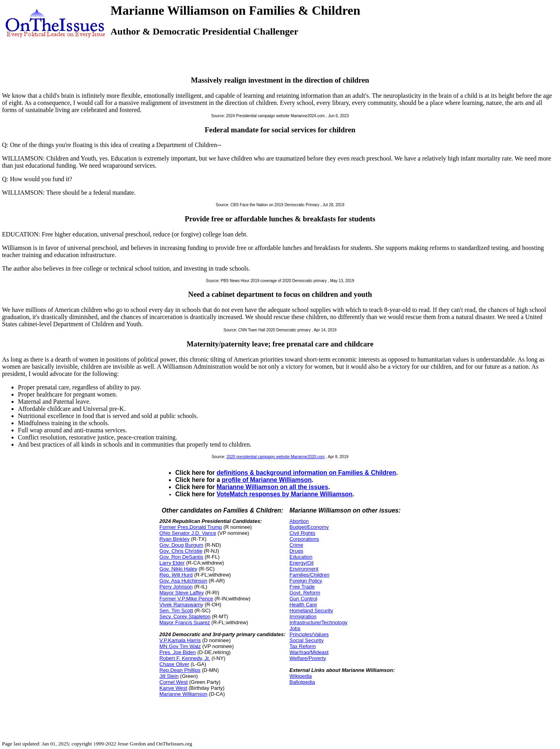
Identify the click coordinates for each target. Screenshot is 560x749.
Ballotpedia (302, 682)
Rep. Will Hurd (176, 575)
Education (301, 557)
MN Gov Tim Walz (180, 646)
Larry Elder (172, 563)
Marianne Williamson (183, 694)
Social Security (306, 640)
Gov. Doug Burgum (181, 545)
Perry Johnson (176, 587)
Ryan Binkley (174, 539)
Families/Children (309, 575)
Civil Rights (302, 533)
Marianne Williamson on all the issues (272, 487)
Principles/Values (309, 634)
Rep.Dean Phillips (180, 670)
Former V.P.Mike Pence (186, 599)
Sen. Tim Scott (176, 611)
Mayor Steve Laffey (182, 593)
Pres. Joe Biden (178, 652)
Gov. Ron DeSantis (181, 557)
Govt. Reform (305, 593)
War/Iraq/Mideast (309, 652)
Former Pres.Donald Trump (191, 527)
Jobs (295, 628)
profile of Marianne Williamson (267, 480)
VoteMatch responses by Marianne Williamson (285, 494)
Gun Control (303, 599)
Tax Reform (302, 646)
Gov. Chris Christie (181, 551)
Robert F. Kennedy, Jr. (185, 658)
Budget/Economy (309, 527)
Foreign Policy (306, 581)
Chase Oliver (174, 664)
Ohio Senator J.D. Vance (188, 533)
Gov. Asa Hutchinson (183, 581)
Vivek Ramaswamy (181, 605)
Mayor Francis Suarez (185, 622)
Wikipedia (300, 676)
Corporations (304, 539)
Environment (304, 569)
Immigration (303, 616)
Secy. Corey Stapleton (185, 616)
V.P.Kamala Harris (180, 640)
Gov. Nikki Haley (178, 569)
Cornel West (173, 682)
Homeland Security (311, 611)
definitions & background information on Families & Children (306, 473)
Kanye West (173, 688)
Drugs (296, 551)
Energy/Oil (301, 563)
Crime (296, 545)
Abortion (299, 521)
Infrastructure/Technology (318, 622)
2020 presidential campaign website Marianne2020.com (276, 457)
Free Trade (302, 587)
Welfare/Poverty (308, 658)
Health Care (303, 605)
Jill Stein (169, 676)
